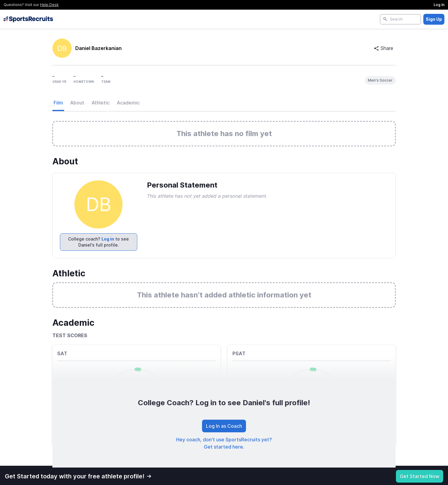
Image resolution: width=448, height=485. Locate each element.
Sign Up (434, 19)
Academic (128, 103)
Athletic (101, 103)
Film (58, 103)
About (77, 103)
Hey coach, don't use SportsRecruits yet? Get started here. (224, 443)
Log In (439, 5)
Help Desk (49, 5)
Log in (108, 239)
